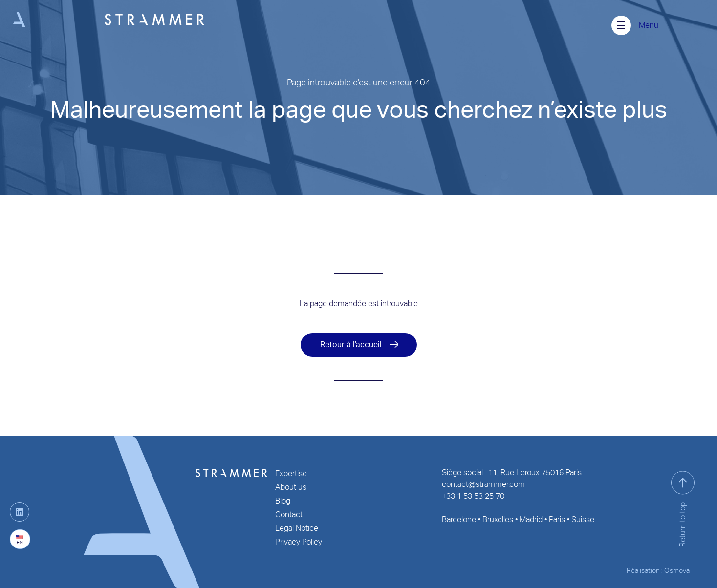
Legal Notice (297, 528)
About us (291, 487)
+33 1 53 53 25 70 (473, 496)
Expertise (291, 473)
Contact (289, 514)
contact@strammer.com (483, 484)
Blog (283, 501)
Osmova (677, 570)
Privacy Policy (299, 542)
